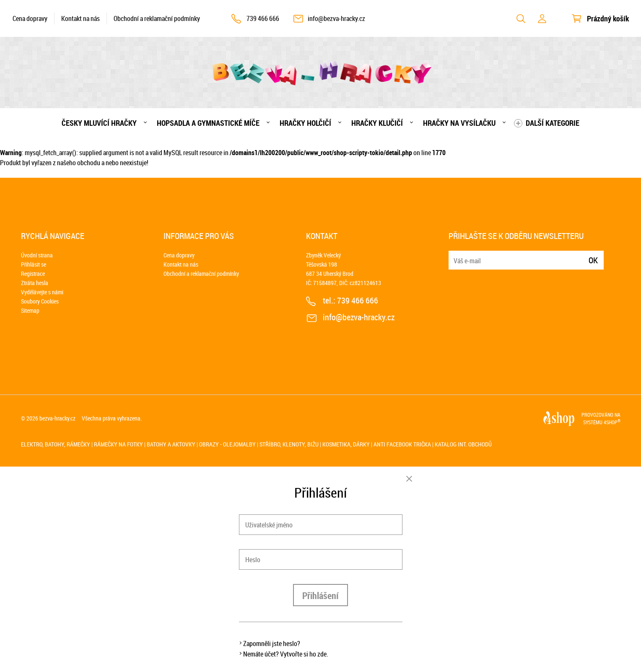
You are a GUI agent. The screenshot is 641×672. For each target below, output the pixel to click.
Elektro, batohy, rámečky (56, 444)
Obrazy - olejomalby (227, 444)
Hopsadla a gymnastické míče (208, 123)
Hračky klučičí (377, 123)
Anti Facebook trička (402, 444)
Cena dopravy (30, 18)
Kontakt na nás (80, 18)
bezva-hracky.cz (57, 418)
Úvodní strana (37, 255)
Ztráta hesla (35, 283)
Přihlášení (320, 595)
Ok (593, 260)
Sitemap (30, 310)
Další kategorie (553, 123)
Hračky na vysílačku (459, 123)
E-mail (456, 255)
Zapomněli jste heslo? (272, 643)
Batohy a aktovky (171, 444)
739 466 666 (263, 18)
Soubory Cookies (40, 301)
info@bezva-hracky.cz (336, 18)
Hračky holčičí (305, 123)
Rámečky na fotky (118, 444)
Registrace (33, 274)
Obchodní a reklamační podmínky (157, 18)
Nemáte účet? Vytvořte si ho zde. (286, 654)
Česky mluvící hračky (99, 123)
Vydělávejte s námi (42, 292)
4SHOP (612, 422)
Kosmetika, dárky (346, 444)
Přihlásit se (34, 264)
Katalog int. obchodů (463, 444)
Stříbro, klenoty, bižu (289, 444)
